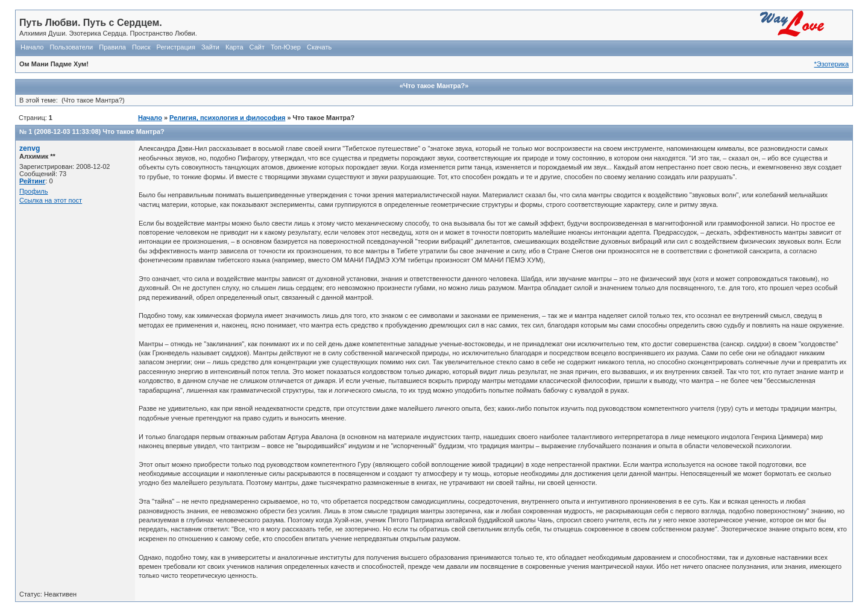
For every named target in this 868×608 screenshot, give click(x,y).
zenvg (30, 148)
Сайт (257, 47)
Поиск (141, 47)
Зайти (210, 47)
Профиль (34, 191)
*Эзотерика (832, 64)
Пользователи (71, 47)
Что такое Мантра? (134, 131)
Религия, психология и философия (227, 118)
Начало (32, 47)
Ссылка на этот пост (51, 200)
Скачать (319, 47)
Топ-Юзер (286, 47)
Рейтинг (32, 181)
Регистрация (176, 47)
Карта (234, 47)
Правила (112, 47)
